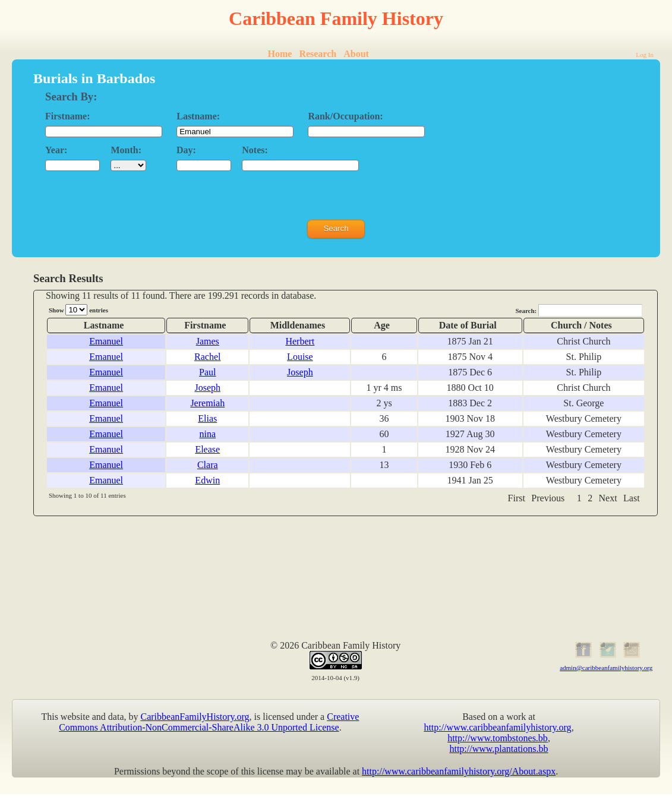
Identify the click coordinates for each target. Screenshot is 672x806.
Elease (207, 449)
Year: (56, 150)
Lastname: (198, 116)
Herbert (300, 341)
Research (318, 54)
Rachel (207, 357)
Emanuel (106, 341)
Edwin (207, 480)
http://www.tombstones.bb (498, 738)
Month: (126, 150)
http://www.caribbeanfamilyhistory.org (497, 727)
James (208, 341)
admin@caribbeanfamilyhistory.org (606, 668)
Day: (186, 150)
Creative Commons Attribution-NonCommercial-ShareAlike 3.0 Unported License (209, 722)
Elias (207, 418)
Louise (300, 357)
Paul (207, 372)
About (356, 54)
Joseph (300, 372)
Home (280, 54)
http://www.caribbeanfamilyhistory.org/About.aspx (459, 771)
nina (207, 434)
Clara (208, 465)
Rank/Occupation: (345, 116)
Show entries (78, 310)
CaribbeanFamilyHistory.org (195, 717)
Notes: (255, 150)
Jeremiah (207, 403)
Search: (579, 310)
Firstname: (68, 116)
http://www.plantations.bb (499, 749)
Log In (645, 55)
